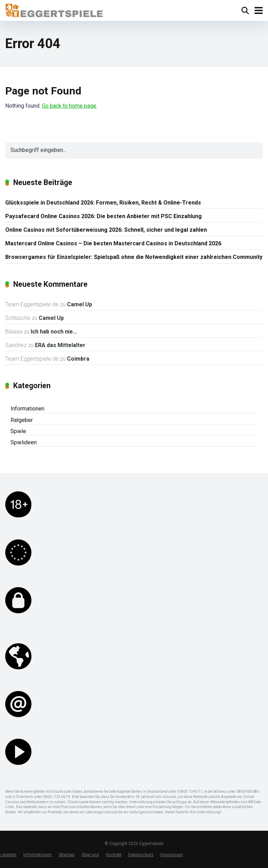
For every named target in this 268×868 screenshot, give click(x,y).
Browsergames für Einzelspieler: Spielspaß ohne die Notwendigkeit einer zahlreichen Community (134, 257)
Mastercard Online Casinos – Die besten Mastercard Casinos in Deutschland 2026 (113, 243)
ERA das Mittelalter (60, 345)
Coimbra (78, 359)
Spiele (18, 431)
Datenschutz (141, 855)
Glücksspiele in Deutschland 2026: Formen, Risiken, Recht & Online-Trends (103, 203)
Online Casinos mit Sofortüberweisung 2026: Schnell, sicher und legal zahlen (106, 230)
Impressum (172, 855)
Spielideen (24, 442)
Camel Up (80, 304)
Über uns (90, 855)
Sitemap (67, 855)
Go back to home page (69, 106)
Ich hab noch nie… (54, 332)
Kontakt (114, 855)
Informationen (27, 409)
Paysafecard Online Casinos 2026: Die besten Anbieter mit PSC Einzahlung (103, 216)
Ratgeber (22, 420)
